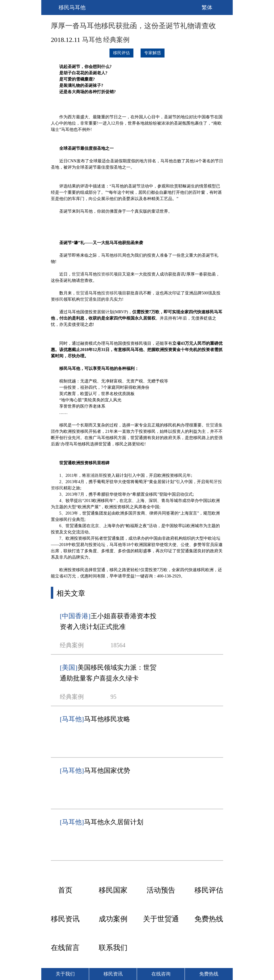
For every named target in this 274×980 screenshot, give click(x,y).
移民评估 (121, 53)
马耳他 (92, 40)
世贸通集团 (91, 299)
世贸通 (78, 274)
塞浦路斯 (95, 475)
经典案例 (116, 40)
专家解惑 (153, 53)
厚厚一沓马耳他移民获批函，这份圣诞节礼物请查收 (133, 26)
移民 (118, 255)
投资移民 (105, 274)
